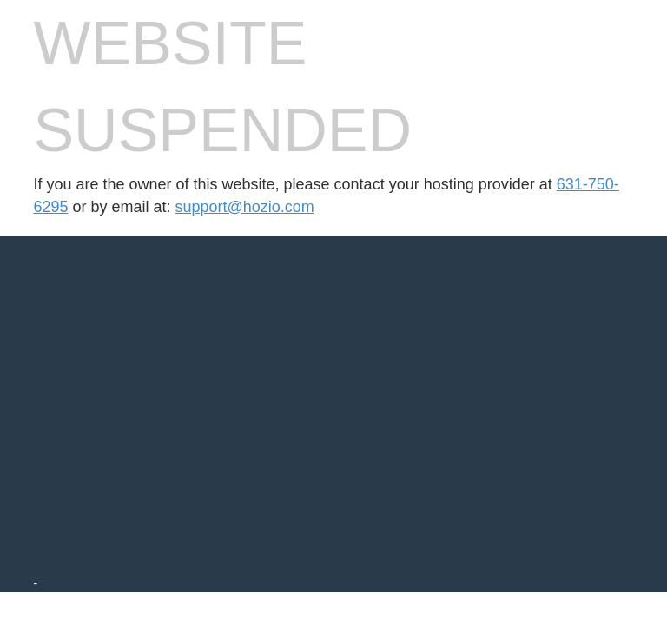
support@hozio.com (245, 207)
